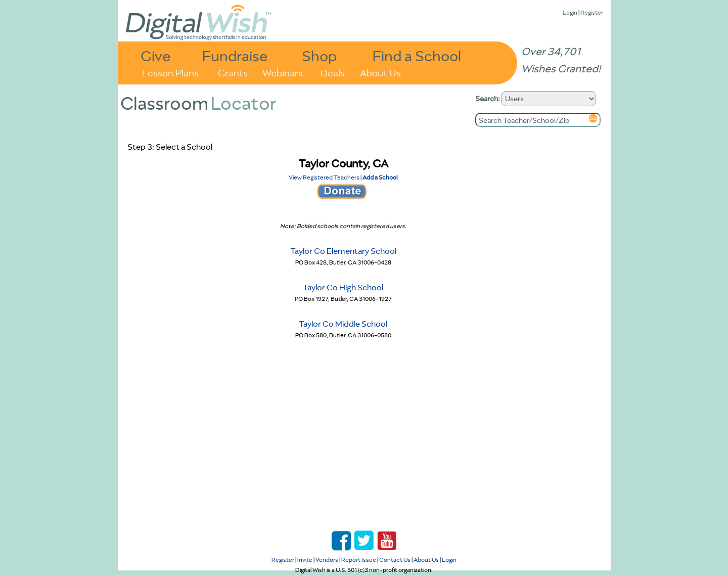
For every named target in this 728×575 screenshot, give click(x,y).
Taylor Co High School (343, 287)
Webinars (283, 72)
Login (570, 12)
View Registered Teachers (324, 177)
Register (592, 12)
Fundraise (235, 55)
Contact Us (395, 560)
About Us (380, 72)
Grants (233, 72)
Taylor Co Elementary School (343, 251)
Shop (319, 55)
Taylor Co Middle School (343, 324)
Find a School (417, 55)
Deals (333, 72)
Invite (305, 560)
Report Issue (359, 560)
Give (156, 55)
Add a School (380, 177)
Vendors (327, 560)
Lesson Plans (170, 72)
